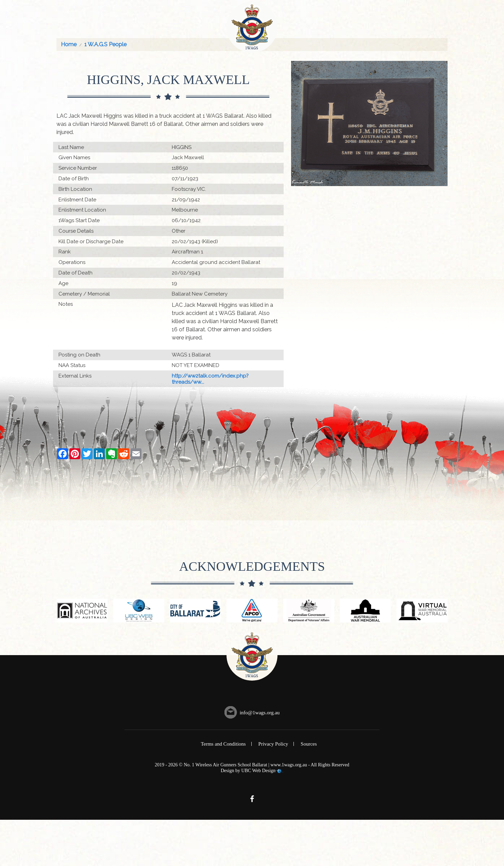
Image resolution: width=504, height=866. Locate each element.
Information (399, 23)
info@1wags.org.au (260, 759)
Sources (309, 790)
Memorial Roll (186, 23)
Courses (119, 23)
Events (304, 23)
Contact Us (440, 23)
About (91, 23)
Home (67, 23)
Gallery (363, 23)
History (332, 23)
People (148, 23)
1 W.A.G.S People (105, 91)
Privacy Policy (273, 790)
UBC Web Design (259, 817)
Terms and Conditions (223, 790)
